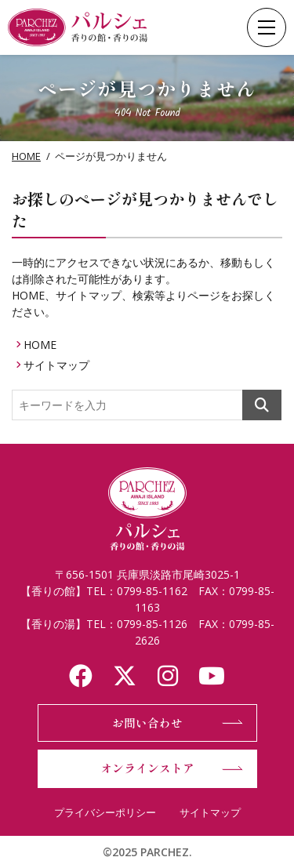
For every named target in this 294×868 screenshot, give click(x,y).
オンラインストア (147, 768)
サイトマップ (56, 365)
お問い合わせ (147, 723)
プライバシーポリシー (105, 812)
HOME (26, 156)
